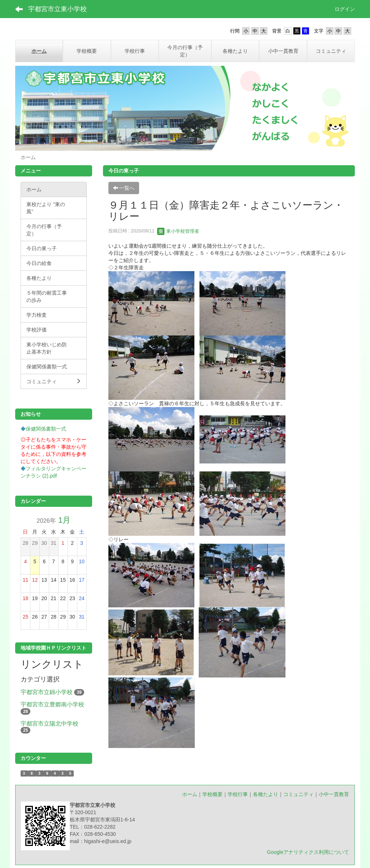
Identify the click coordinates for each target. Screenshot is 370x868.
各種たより (266, 794)
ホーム (190, 794)
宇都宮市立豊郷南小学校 (52, 704)
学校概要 (212, 794)
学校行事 (238, 794)
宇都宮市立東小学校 (57, 9)
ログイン (345, 9)
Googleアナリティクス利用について (308, 852)
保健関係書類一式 (46, 429)
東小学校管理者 (178, 231)
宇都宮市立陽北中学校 (50, 724)
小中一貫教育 (334, 794)
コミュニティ (298, 794)
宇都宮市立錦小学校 (47, 692)
